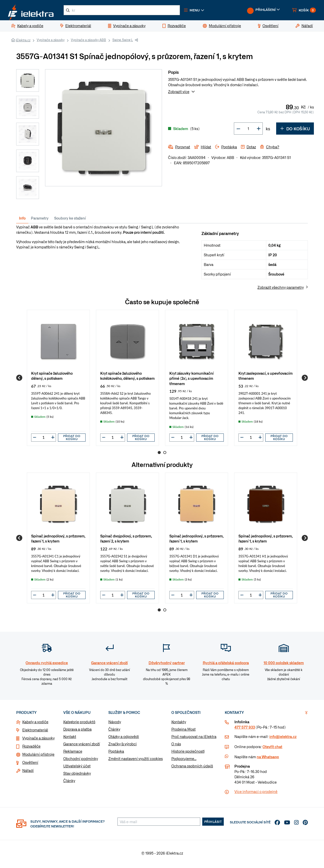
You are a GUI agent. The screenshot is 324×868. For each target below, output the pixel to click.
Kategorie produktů (79, 724)
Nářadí (28, 772)
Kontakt (70, 738)
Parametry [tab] (40, 220)
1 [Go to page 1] (159, 455)
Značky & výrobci (123, 746)
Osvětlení (30, 764)
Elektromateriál (35, 732)
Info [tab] (22, 220)
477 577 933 (245, 729)
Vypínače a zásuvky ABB (88, 42)
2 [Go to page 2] (165, 455)
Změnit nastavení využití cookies (136, 761)
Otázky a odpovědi (124, 738)
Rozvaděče (31, 748)
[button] (205, 11)
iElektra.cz (23, 42)
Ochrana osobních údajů (192, 768)
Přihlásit (213, 824)
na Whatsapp (268, 759)
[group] (58, 380)
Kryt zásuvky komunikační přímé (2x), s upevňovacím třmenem (191, 380)
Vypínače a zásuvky (51, 42)
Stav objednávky (77, 775)
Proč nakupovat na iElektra (194, 738)
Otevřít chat (272, 749)
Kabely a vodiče (35, 724)
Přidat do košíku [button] (72, 439)
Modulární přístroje (38, 756)
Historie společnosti (188, 753)
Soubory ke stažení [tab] (70, 220)
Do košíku (295, 131)
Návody (115, 724)
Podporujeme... (184, 761)
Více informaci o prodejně (256, 793)
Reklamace (73, 753)
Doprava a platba (77, 731)
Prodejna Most (184, 731)
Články (69, 783)
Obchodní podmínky (81, 761)
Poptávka (116, 753)
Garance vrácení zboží (82, 746)
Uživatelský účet (77, 768)
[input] (44, 439)
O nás (176, 746)
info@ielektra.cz (283, 738)
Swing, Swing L (123, 42)
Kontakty (179, 724)
